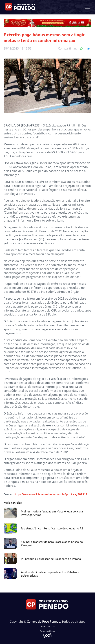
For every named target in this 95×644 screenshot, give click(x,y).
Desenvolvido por (48, 634)
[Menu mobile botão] (87, 7)
